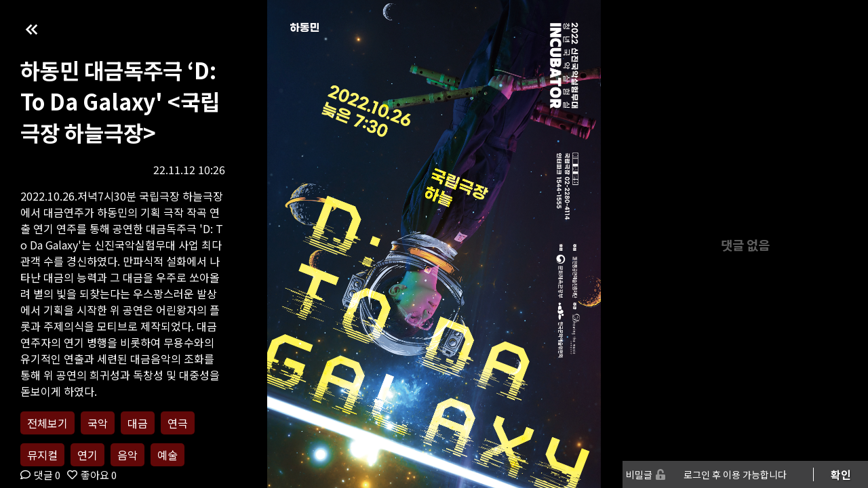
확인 (841, 474)
